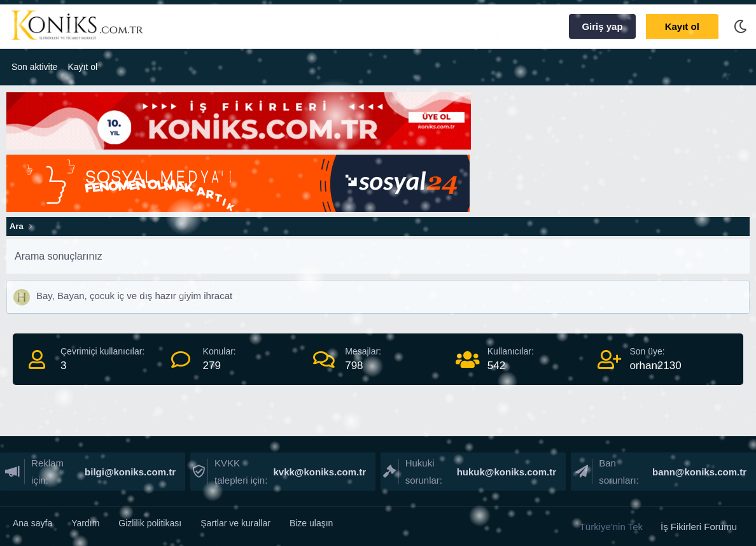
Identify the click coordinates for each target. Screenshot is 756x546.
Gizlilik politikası (150, 523)
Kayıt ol (82, 67)
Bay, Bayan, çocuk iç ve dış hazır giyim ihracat (134, 296)
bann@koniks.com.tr (698, 472)
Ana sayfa (32, 523)
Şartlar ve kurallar (235, 523)
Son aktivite (34, 67)
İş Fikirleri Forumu (699, 527)
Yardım (85, 523)
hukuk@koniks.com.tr (506, 472)
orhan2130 (655, 366)
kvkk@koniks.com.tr (318, 472)
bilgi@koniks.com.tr (129, 472)
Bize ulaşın (311, 523)
